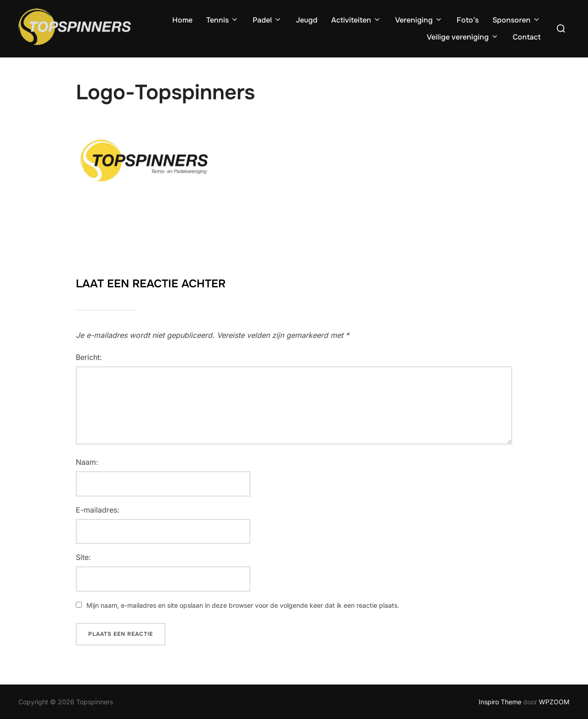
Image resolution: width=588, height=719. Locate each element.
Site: (83, 557)
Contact (527, 37)
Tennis (223, 20)
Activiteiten (356, 20)
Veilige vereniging (463, 37)
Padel (267, 20)
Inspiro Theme (500, 702)
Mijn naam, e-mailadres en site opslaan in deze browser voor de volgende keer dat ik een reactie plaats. (243, 605)
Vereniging (419, 20)
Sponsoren (517, 20)
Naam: (87, 462)
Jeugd (307, 20)
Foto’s (468, 20)
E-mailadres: (98, 510)
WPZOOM (554, 702)
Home (182, 20)
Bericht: (89, 357)
